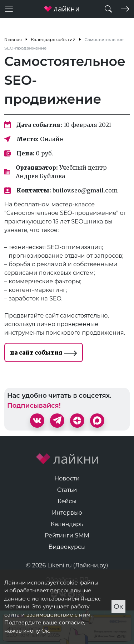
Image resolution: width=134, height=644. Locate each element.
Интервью (67, 513)
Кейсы (67, 501)
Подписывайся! (34, 406)
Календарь (67, 524)
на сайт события (44, 352)
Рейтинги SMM (67, 535)
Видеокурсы (67, 547)
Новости (67, 478)
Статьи (67, 490)
